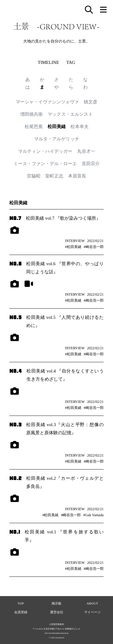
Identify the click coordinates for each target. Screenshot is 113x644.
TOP (21, 603)
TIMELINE (48, 62)
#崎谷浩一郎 (94, 247)
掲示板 (56, 603)
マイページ (92, 612)
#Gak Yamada (93, 515)
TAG (71, 62)
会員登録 (21, 612)
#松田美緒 (73, 247)
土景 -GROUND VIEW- (56, 26)
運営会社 (57, 612)
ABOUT (93, 603)
